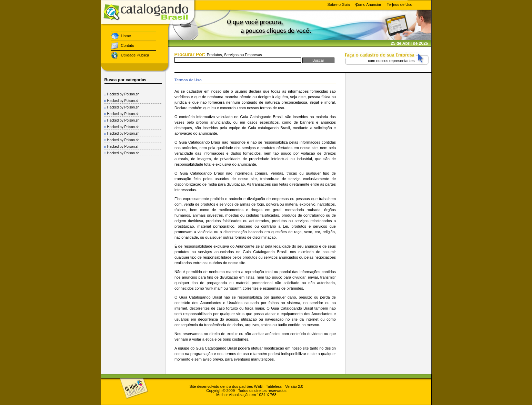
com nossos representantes (391, 61)
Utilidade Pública (135, 55)
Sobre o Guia (339, 4)
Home (126, 36)
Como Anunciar (368, 4)
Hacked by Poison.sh (123, 94)
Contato (128, 45)
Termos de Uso (400, 4)
